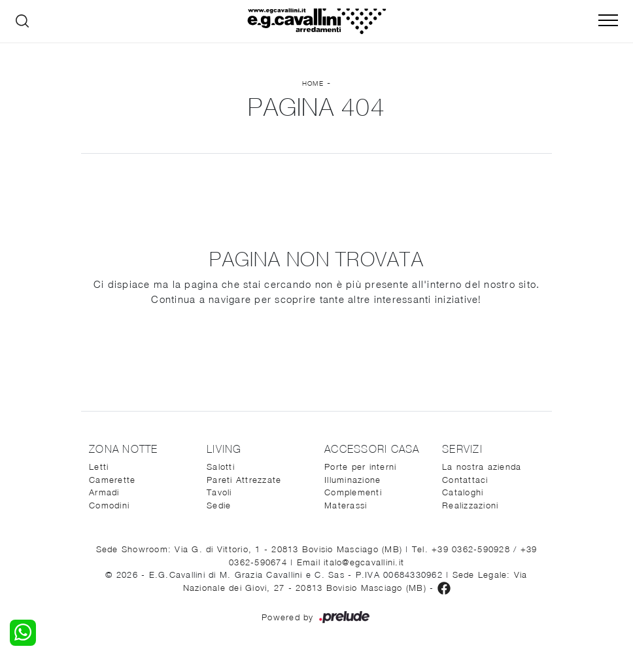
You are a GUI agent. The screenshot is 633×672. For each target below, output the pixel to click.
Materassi (346, 505)
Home (313, 83)
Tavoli (219, 492)
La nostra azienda (482, 467)
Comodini (109, 505)
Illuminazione (352, 480)
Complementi (353, 492)
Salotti (221, 467)
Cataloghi (463, 492)
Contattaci (465, 480)
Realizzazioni (470, 505)
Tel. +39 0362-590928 (463, 549)
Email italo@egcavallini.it (351, 562)
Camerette (112, 480)
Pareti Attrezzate (244, 480)
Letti (99, 467)
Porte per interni (360, 467)
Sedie (219, 505)
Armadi (104, 492)
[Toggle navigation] (608, 21)
